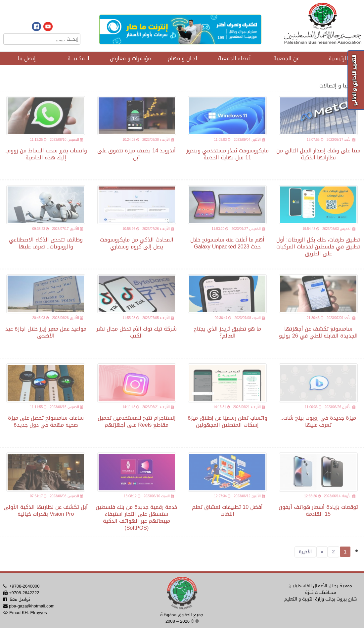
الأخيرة (305, 555)
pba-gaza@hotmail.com (32, 606)
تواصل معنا (20, 599)
